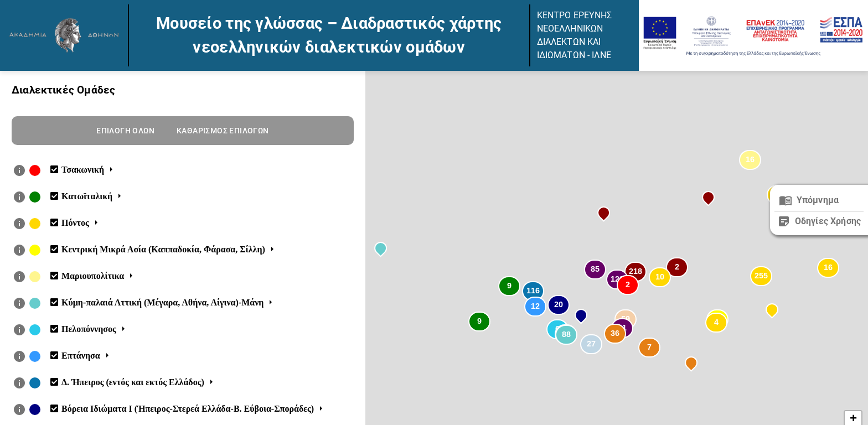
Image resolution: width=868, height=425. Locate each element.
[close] (819, 200)
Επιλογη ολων (125, 131)
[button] (628, 286)
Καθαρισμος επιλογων (223, 131)
